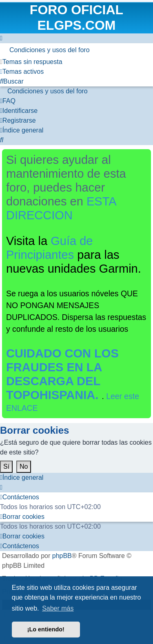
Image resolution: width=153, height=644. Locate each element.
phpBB (62, 556)
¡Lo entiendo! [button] (46, 629)
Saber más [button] (58, 608)
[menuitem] (76, 50)
